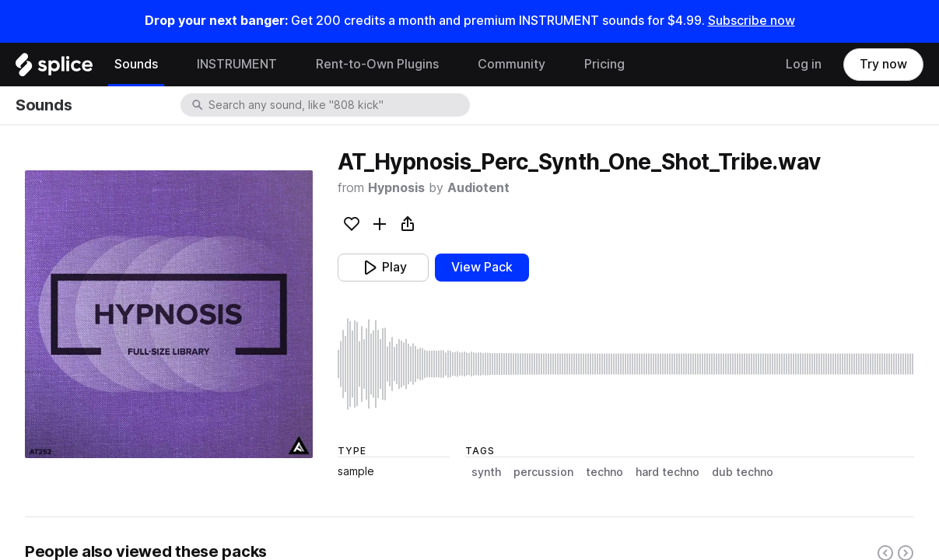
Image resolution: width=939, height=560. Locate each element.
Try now (883, 64)
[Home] (54, 68)
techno (604, 472)
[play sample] (626, 364)
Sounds (136, 64)
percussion (543, 472)
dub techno (743, 472)
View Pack (482, 267)
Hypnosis (396, 188)
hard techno (667, 472)
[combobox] (338, 105)
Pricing (604, 64)
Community (512, 64)
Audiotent (478, 188)
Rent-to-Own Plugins (377, 64)
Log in (804, 64)
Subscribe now (752, 21)
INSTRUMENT (237, 64)
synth (486, 472)
